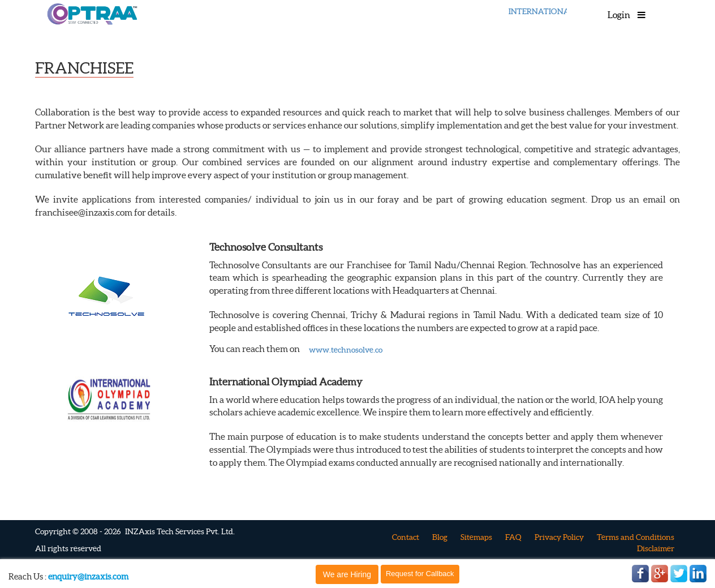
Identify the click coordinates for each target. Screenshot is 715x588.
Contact (406, 537)
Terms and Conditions (636, 537)
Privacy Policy (559, 537)
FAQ (513, 537)
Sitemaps (476, 537)
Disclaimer (656, 548)
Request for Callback (420, 574)
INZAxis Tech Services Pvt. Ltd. (180, 531)
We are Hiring (347, 574)
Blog (440, 537)
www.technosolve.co (346, 350)
